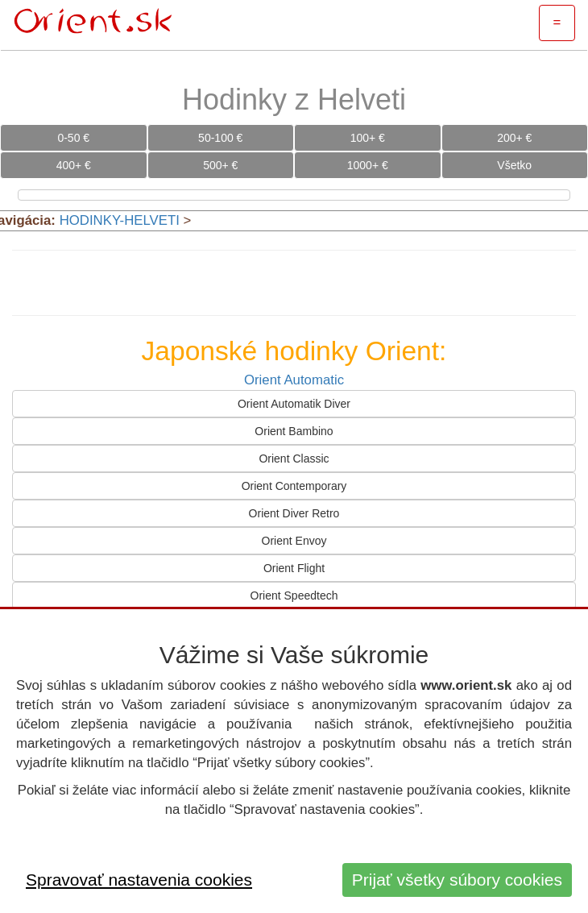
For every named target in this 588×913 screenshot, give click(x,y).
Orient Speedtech (294, 596)
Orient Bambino (294, 431)
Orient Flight (294, 568)
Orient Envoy (294, 541)
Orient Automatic (294, 380)
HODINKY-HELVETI (120, 220)
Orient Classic (294, 459)
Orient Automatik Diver (294, 404)
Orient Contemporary (294, 486)
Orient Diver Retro (294, 513)
